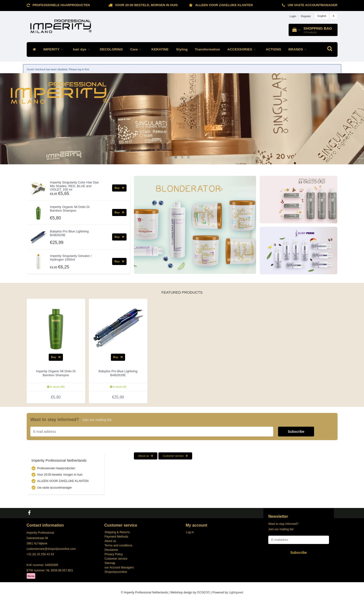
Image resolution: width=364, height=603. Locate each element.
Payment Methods (116, 537)
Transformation (207, 49)
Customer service (175, 456)
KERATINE (160, 49)
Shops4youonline (116, 572)
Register (306, 16)
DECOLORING (112, 49)
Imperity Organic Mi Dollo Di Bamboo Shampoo (70, 209)
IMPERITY (54, 49)
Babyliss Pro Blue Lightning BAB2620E (69, 233)
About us (146, 456)
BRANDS (299, 49)
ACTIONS (274, 49)
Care (137, 49)
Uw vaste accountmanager (313, 5)
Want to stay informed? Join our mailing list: (283, 527)
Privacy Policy (114, 554)
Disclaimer (111, 550)
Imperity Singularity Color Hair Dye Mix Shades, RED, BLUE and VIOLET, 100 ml (74, 186)
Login (293, 16)
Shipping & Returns (117, 532)
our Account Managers (119, 567)
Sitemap (110, 563)
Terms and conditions (118, 545)
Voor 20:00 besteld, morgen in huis (146, 5)
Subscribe (296, 432)
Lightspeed (236, 592)
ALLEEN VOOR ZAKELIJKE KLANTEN (224, 5)
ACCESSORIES (243, 49)
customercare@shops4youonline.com (51, 549)
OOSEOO (204, 592)
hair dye (83, 49)
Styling (182, 49)
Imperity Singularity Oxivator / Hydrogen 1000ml (71, 258)
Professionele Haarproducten (61, 5)
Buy (119, 188)
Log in (190, 532)
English (322, 16)
